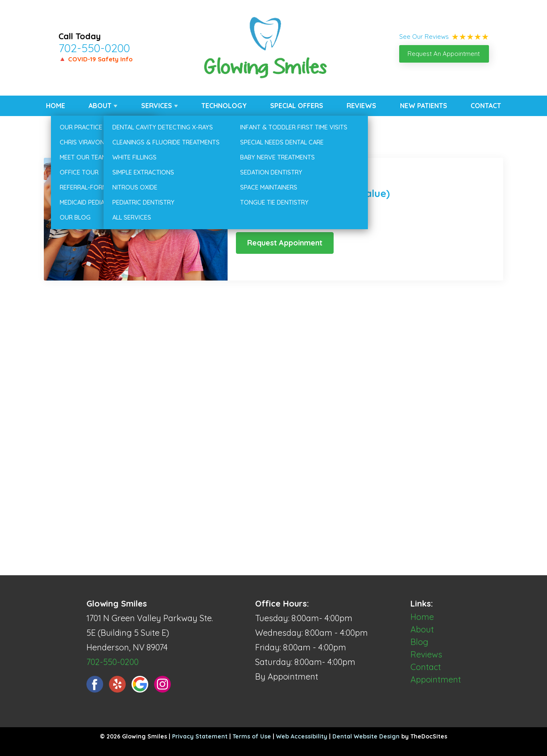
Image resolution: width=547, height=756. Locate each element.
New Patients (424, 106)
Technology (224, 106)
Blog (419, 642)
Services (157, 106)
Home (56, 106)
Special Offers (297, 106)
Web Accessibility (302, 736)
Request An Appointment (444, 54)
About (100, 106)
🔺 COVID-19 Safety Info (96, 59)
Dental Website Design (366, 736)
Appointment (436, 679)
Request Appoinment (285, 243)
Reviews (361, 106)
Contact (486, 106)
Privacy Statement (200, 736)
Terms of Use (252, 736)
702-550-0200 (94, 48)
